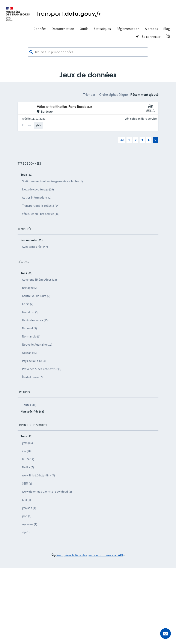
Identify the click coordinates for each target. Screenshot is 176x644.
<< (122, 140)
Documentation (63, 29)
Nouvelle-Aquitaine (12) (37, 345)
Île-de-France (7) (32, 377)
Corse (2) (28, 304)
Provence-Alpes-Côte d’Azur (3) (42, 369)
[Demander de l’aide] (165, 634)
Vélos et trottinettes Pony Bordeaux (65, 107)
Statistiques (102, 29)
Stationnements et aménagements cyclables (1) (52, 181)
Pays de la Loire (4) (34, 361)
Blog (167, 29)
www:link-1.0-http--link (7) (38, 475)
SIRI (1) (26, 500)
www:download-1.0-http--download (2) (47, 492)
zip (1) (26, 532)
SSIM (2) (27, 483)
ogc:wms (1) (30, 524)
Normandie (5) (31, 336)
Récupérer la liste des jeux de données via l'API (90, 555)
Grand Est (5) (30, 312)
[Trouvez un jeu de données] (88, 52)
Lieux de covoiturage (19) (38, 189)
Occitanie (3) (30, 353)
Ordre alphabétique (114, 94)
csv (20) (27, 451)
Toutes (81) (29, 405)
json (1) (27, 516)
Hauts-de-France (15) (35, 320)
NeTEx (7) (28, 467)
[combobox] (88, 52)
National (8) (29, 328)
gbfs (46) (27, 443)
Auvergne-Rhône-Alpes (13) (39, 280)
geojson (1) (29, 508)
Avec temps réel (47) (35, 247)
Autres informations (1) (37, 197)
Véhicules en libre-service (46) (41, 214)
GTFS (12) (28, 459)
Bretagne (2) (30, 288)
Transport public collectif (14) (41, 206)
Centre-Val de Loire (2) (36, 296)
